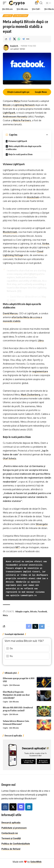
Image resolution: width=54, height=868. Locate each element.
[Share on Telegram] (23, 39)
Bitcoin (7, 105)
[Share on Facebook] (10, 39)
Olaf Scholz (10, 458)
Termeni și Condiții (11, 838)
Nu (11, 656)
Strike (46, 244)
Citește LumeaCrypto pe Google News (27, 92)
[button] (5, 3)
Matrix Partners (22, 120)
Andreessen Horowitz (15, 117)
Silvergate (42, 524)
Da (11, 648)
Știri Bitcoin (21, 16)
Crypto (8, 16)
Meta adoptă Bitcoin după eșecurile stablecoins (24, 148)
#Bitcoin (37, 281)
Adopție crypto (22, 612)
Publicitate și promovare (14, 828)
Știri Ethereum (15, 685)
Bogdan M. (14, 46)
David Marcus (10, 313)
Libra (41, 340)
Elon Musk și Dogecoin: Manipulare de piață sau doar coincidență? (16, 695)
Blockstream (10, 232)
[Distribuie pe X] (14, 39)
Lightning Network (24, 105)
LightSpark (9, 113)
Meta (17, 101)
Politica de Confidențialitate (16, 844)
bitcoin (33, 612)
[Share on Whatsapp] (19, 39)
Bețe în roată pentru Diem (21, 154)
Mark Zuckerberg (31, 395)
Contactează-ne (10, 833)
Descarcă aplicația (11, 823)
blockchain (33, 197)
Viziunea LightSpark (18, 141)
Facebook (42, 612)
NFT (18, 547)
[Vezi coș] (37, 3)
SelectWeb (36, 862)
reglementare (40, 371)
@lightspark (35, 274)
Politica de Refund (11, 849)
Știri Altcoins (14, 702)
